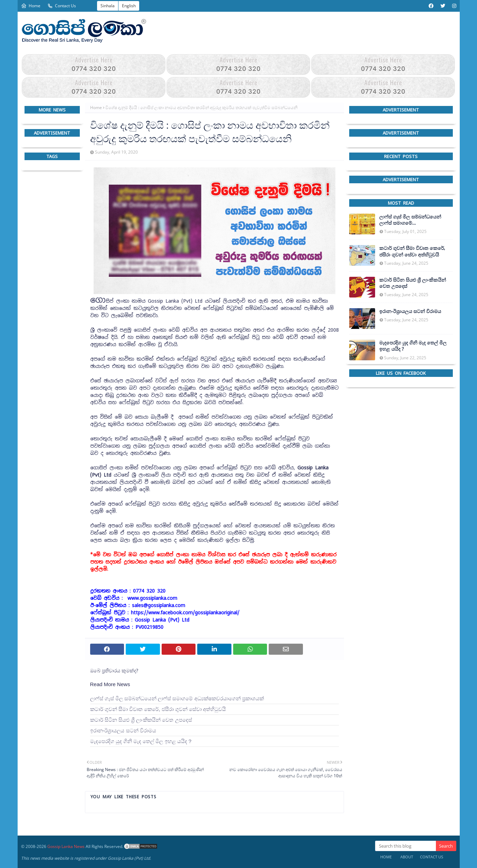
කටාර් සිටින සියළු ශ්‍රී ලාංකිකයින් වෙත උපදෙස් (141, 720)
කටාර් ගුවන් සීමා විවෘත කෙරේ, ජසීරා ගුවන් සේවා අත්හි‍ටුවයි (158, 709)
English (129, 6)
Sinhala (108, 6)
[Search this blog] (406, 846)
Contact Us (62, 6)
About (407, 857)
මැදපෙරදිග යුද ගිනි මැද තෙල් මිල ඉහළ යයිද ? (141, 741)
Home (31, 6)
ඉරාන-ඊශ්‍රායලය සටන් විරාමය (123, 730)
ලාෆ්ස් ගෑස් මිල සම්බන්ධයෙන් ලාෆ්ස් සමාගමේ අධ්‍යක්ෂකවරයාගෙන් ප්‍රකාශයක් (177, 698)
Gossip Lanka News (66, 846)
